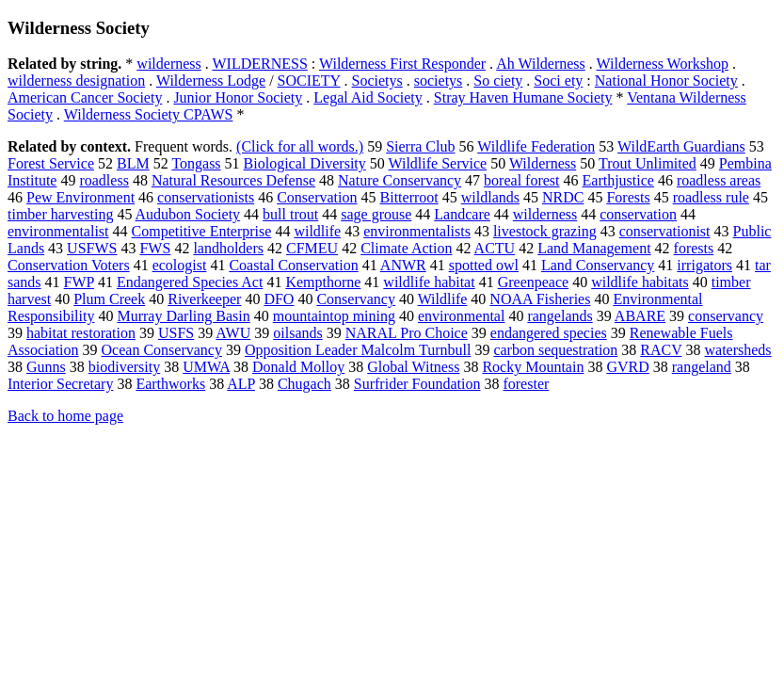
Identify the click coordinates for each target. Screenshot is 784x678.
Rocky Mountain (533, 367)
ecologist (180, 265)
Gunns (46, 367)
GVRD (627, 367)
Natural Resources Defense (233, 180)
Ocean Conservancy (162, 350)
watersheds (738, 350)
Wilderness (543, 163)
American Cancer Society (85, 97)
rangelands (560, 316)
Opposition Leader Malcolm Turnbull (358, 350)
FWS (155, 248)
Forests (628, 197)
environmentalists (417, 231)
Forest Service (51, 163)
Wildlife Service (438, 163)
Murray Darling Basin (183, 316)
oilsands (297, 333)
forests (694, 248)
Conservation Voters (69, 265)
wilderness (168, 64)
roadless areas (719, 180)
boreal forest (521, 180)
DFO (279, 299)
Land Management (594, 248)
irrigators (704, 265)
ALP (241, 384)
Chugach (304, 384)
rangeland (702, 367)
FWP (79, 282)
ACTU (495, 248)
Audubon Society (188, 214)
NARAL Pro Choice (407, 333)
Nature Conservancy (400, 180)
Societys (377, 81)
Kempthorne (323, 282)
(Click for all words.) (300, 146)
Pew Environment (80, 197)
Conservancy (356, 299)
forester (526, 384)
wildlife (317, 231)
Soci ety (558, 81)
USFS (176, 333)
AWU (233, 333)
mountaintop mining (334, 316)
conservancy (726, 316)
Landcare (462, 214)
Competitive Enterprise (202, 231)
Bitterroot (409, 197)
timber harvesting (60, 214)
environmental (461, 316)
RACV (661, 350)
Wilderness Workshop (663, 64)
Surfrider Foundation (417, 384)
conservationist (665, 231)
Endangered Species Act (190, 282)
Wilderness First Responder (402, 64)
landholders (228, 248)
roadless (104, 180)
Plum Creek (109, 299)
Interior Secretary (60, 384)
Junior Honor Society (238, 97)
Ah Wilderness (541, 64)
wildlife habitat (429, 282)
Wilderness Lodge (211, 81)
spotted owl (484, 265)
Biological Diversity (305, 163)
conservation (638, 214)
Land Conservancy (598, 265)
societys (439, 81)
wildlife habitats (640, 282)
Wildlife (443, 299)
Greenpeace (534, 282)
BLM (133, 163)
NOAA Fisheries (540, 299)
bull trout (290, 214)
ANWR (403, 265)
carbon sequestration (555, 350)
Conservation (317, 197)
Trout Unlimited (648, 163)
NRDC (563, 197)
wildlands (490, 197)
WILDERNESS (259, 64)
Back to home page (65, 416)
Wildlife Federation (536, 146)
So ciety (498, 81)
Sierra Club (420, 146)
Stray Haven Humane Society (523, 97)
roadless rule (711, 197)
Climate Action (406, 248)
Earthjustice (618, 180)
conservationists (206, 197)
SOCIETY (309, 81)
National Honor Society (666, 81)
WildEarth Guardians (681, 146)
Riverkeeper (204, 299)
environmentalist (58, 231)
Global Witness (413, 367)
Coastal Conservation (293, 265)
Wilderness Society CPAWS (149, 114)
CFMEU (312, 248)
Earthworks (170, 384)
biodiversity (124, 367)
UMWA (206, 367)
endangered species (549, 333)
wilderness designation (76, 81)
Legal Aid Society (368, 97)
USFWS (92, 248)
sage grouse (376, 214)
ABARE (640, 316)
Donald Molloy (298, 367)
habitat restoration (81, 333)
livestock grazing (545, 231)
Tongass (196, 163)
